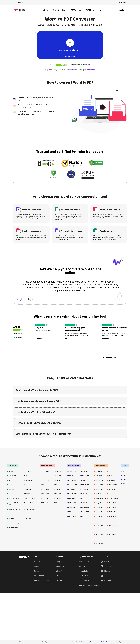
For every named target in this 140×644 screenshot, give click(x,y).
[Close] (120, 642)
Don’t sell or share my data (89, 599)
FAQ (58, 589)
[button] (18, 3)
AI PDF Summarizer (93, 10)
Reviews (59, 594)
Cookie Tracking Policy (103, 642)
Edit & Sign (45, 10)
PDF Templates (77, 10)
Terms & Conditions (86, 580)
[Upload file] (70, 45)
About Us (60, 584)
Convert (56, 10)
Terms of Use (70, 70)
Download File (109, 358)
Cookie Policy (83, 589)
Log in (121, 10)
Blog (58, 575)
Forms (65, 10)
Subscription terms (86, 575)
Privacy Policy (90, 642)
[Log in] (121, 10)
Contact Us (123, 2)
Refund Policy (84, 594)
